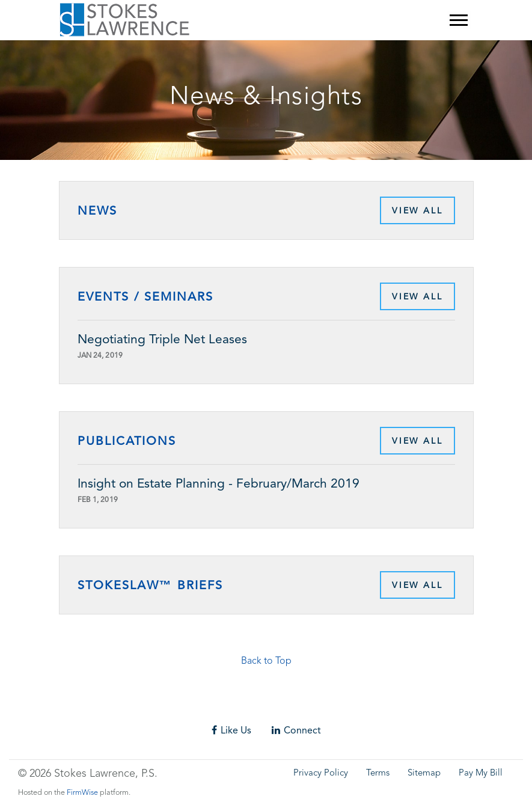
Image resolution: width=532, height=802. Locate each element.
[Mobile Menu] (459, 20)
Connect (296, 730)
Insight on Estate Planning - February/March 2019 (219, 483)
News (97, 210)
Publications (127, 441)
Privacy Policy (321, 773)
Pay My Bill (481, 773)
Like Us (231, 730)
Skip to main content (33, 34)
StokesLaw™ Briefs (150, 585)
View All (417, 210)
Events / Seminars (145, 296)
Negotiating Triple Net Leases (162, 339)
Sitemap (424, 773)
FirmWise (82, 793)
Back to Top (266, 661)
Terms (378, 773)
